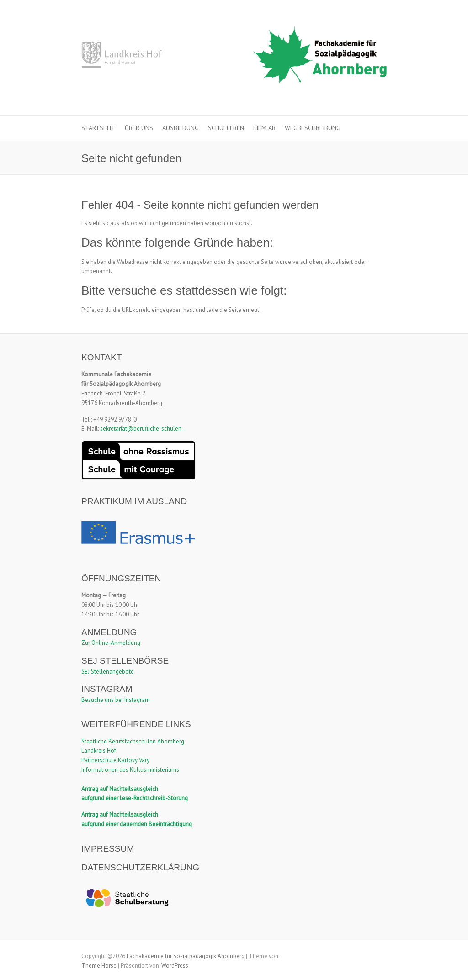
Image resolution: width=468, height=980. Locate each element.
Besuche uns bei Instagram (116, 700)
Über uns (139, 128)
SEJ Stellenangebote (108, 672)
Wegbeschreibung (313, 128)
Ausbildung (181, 128)
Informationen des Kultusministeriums (130, 770)
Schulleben (226, 128)
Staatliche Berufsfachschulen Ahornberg (133, 741)
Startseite (98, 128)
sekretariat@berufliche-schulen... (143, 429)
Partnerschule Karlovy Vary (115, 760)
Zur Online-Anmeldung (111, 643)
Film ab (264, 128)
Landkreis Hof (99, 751)
